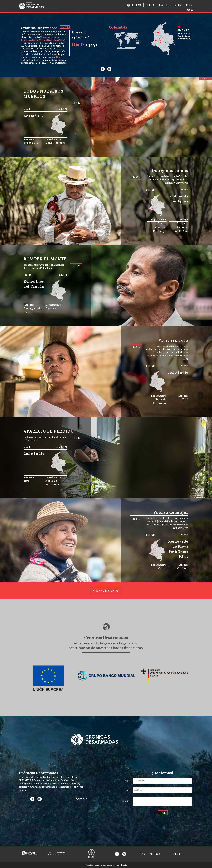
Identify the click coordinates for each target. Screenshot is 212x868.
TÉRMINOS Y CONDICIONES (150, 854)
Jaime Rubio (121, 865)
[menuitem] (60, 133)
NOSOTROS (150, 5)
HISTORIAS (137, 5)
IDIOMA (189, 5)
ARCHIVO (179, 5)
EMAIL (127, 790)
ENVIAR (163, 813)
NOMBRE (126, 781)
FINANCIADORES (165, 5)
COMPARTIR (65, 27)
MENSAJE (126, 801)
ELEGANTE (25, 781)
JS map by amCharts (53, 134)
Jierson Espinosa (104, 865)
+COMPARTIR (62, 109)
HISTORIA (76, 103)
